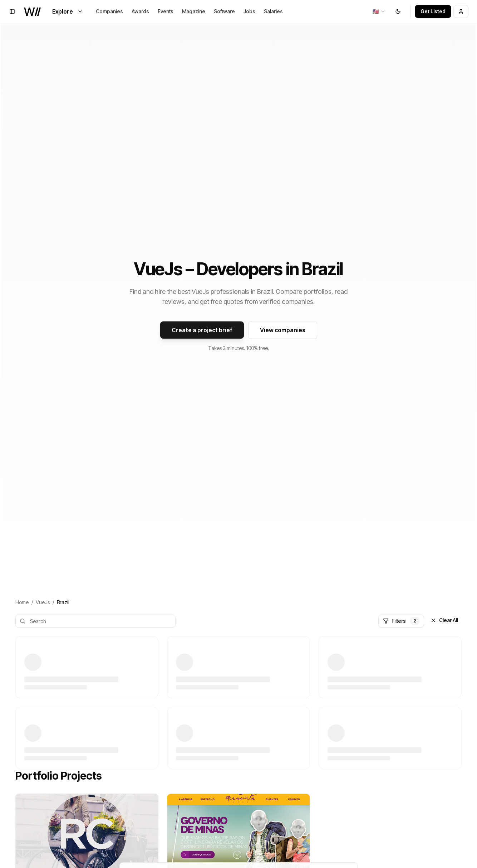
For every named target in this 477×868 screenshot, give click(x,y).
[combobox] (379, 11)
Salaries (273, 11)
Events (166, 11)
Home (22, 602)
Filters (401, 621)
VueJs (43, 602)
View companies (283, 330)
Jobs (249, 11)
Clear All (444, 620)
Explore (68, 11)
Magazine (194, 11)
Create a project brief (202, 330)
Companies (109, 11)
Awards (140, 11)
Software (224, 11)
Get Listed (433, 11)
